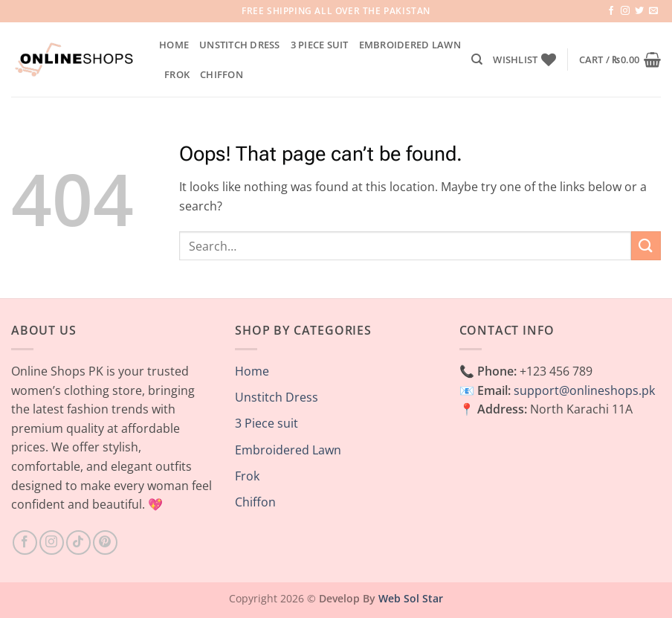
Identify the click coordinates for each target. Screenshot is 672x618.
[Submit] (646, 246)
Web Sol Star (411, 598)
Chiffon (222, 74)
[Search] (477, 59)
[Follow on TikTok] (78, 543)
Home (174, 45)
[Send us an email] (653, 11)
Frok (177, 74)
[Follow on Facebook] (611, 11)
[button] (620, 59)
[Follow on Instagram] (625, 11)
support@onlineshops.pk (584, 390)
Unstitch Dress (240, 45)
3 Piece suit (320, 45)
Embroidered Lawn (410, 45)
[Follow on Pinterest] (105, 543)
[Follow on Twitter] (639, 11)
